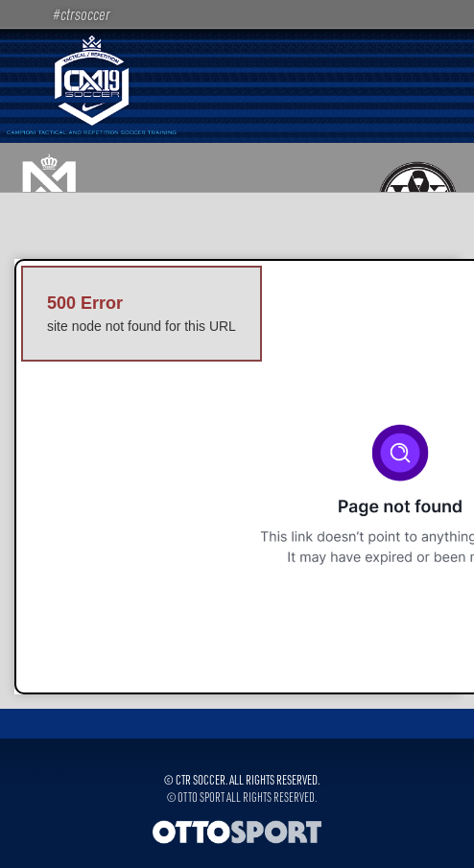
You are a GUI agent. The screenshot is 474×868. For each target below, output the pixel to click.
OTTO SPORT (201, 797)
